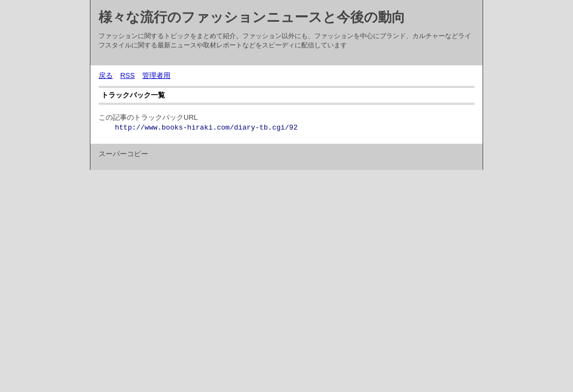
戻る (106, 75)
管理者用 (156, 75)
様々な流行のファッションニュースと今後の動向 (252, 17)
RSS (128, 75)
